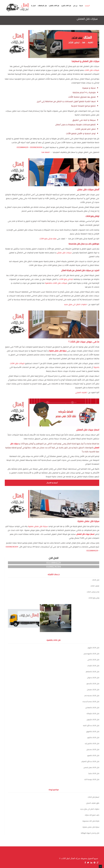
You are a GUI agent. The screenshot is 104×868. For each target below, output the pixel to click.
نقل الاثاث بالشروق (93, 731)
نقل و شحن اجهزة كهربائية (90, 833)
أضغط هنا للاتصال (52, 483)
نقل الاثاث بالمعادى (92, 707)
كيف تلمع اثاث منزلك (92, 815)
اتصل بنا (33, 6)
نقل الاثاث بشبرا (94, 773)
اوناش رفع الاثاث (66, 279)
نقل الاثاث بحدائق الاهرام (90, 761)
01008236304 (36, 147)
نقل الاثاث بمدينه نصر (92, 695)
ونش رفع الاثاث (94, 598)
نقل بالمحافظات (42, 6)
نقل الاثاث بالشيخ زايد (92, 743)
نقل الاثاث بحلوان (93, 678)
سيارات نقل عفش (64, 253)
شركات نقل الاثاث (92, 70)
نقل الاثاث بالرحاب (93, 666)
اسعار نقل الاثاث (93, 797)
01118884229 (22, 147)
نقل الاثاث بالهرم (93, 648)
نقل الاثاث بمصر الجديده (91, 701)
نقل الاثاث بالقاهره (54, 6)
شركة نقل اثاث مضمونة (91, 821)
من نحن (75, 6)
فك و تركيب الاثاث (93, 592)
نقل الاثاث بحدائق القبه (91, 725)
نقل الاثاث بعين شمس (91, 767)
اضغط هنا (46, 152)
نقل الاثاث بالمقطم (93, 672)
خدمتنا (81, 6)
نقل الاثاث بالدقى (93, 660)
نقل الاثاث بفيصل (93, 690)
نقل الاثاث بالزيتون (93, 719)
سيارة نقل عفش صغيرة (38, 526)
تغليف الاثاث (95, 586)
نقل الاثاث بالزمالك (93, 713)
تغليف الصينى (81, 392)
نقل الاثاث (96, 580)
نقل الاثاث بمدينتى (93, 749)
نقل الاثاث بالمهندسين (91, 654)
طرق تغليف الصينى (93, 803)
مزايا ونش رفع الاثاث (48, 239)
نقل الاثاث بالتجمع (93, 684)
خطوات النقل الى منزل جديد (75, 304)
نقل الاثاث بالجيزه (66, 6)
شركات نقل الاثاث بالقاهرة (56, 283)
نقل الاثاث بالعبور (93, 755)
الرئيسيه (87, 6)
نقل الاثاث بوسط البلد (92, 779)
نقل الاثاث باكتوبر (93, 737)
